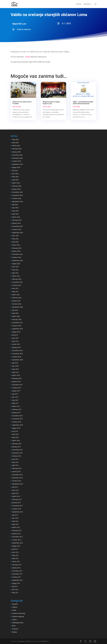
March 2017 (16, 406)
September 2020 (17, 307)
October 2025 (17, 161)
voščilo (28, 57)
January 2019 (16, 347)
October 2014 (17, 481)
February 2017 (17, 409)
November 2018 (17, 354)
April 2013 (15, 524)
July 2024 (15, 205)
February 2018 (17, 378)
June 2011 (15, 589)
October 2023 (17, 229)
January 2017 (16, 413)
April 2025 (15, 180)
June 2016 (15, 434)
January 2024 (16, 223)
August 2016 (16, 428)
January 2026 (16, 152)
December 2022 (17, 254)
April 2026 (15, 143)
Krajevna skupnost (24, 29)
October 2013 (17, 509)
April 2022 (15, 273)
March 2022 (16, 276)
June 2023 (15, 236)
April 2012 (15, 558)
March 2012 (16, 562)
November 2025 (17, 158)
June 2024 (15, 208)
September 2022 (17, 260)
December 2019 (17, 323)
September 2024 (17, 202)
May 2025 (15, 177)
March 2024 (16, 217)
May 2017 (15, 400)
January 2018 (16, 382)
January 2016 (16, 447)
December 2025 (17, 155)
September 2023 (17, 233)
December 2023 (17, 226)
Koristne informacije (19, 613)
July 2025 (15, 170)
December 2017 (17, 385)
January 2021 (16, 301)
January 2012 (16, 568)
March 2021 (16, 295)
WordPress (45, 641)
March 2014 (16, 496)
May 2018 (15, 369)
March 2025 (16, 183)
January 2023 (16, 251)
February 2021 (17, 298)
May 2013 (15, 521)
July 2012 (15, 549)
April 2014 (15, 493)
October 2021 (17, 285)
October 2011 (17, 577)
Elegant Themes (25, 641)
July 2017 (15, 394)
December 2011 (17, 571)
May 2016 (15, 437)
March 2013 (16, 527)
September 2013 (17, 512)
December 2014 (17, 475)
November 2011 (17, 574)
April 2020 (15, 313)
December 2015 (17, 450)
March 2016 (16, 440)
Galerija (15, 607)
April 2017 (15, 403)
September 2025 (17, 164)
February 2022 (17, 279)
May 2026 (15, 139)
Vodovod (15, 629)
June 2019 (15, 338)
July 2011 (15, 586)
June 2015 (15, 459)
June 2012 (15, 552)
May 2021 (15, 292)
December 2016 (17, 416)
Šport (14, 626)
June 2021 (15, 288)
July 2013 (15, 515)
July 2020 (15, 310)
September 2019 (17, 329)
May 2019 (15, 341)
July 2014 (15, 487)
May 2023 (15, 239)
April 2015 (15, 465)
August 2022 (16, 264)
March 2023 (16, 245)
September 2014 (17, 484)
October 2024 (17, 198)
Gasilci (14, 610)
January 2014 (16, 503)
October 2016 (17, 422)
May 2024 (15, 211)
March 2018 (16, 375)
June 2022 (15, 267)
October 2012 (17, 540)
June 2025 (15, 174)
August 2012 (16, 546)
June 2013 (15, 518)
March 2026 (16, 146)
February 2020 (17, 319)
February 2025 (17, 186)
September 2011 (17, 580)
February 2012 (17, 565)
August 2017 (16, 391)
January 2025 (16, 189)
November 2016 (17, 419)
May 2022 (15, 270)
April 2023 (15, 242)
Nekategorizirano (18, 623)
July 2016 (15, 431)
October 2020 (17, 304)
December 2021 (17, 282)
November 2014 (17, 478)
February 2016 (17, 444)
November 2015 (17, 453)
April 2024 (15, 214)
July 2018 (15, 363)
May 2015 (15, 462)
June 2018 (15, 366)
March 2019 (16, 344)
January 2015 (16, 472)
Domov (79, 4)
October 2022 (17, 257)
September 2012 (17, 543)
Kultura (14, 620)
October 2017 (17, 388)
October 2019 (17, 326)
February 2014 (17, 499)
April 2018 (15, 372)
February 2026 (17, 149)
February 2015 (17, 468)
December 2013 (17, 506)
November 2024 (17, 195)
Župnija (14, 632)
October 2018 (17, 357)
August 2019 (16, 332)
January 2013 (16, 534)
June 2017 (15, 397)
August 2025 (16, 167)
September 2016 (17, 425)
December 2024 (17, 192)
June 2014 (15, 490)
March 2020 (16, 316)
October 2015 (17, 456)
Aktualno (87, 4)
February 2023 (17, 248)
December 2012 (17, 537)
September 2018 (17, 360)
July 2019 (15, 335)
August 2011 (16, 583)
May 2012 (15, 555)
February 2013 (17, 530)
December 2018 (17, 350)
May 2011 (15, 593)
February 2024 (17, 220)
